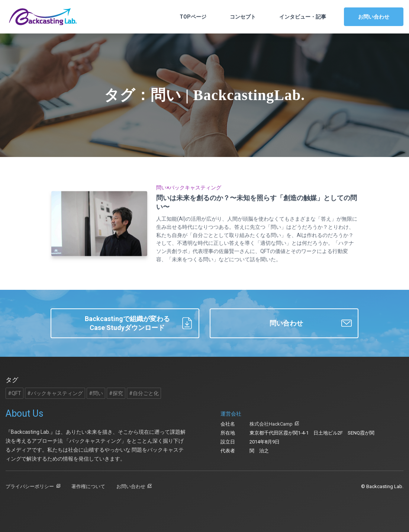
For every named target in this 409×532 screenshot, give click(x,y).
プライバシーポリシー (30, 486)
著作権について (88, 486)
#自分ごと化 (144, 393)
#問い (96, 393)
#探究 (116, 393)
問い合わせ (311, 323)
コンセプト (243, 17)
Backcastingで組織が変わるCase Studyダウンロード (139, 323)
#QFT (15, 393)
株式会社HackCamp (271, 424)
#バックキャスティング (55, 393)
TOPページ (193, 17)
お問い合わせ (374, 17)
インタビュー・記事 (303, 17)
